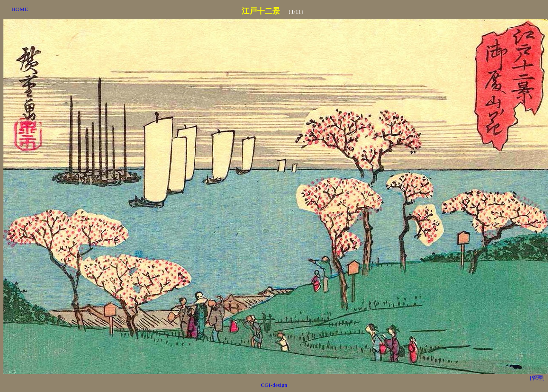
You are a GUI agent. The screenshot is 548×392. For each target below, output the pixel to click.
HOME (20, 9)
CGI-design (274, 385)
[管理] (537, 378)
